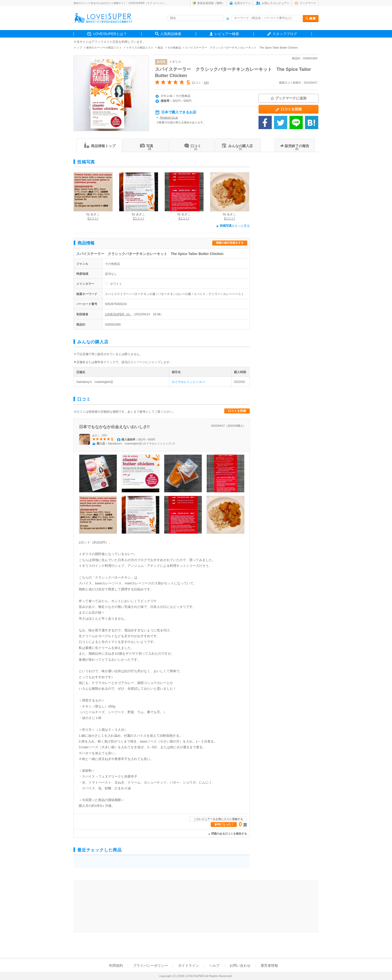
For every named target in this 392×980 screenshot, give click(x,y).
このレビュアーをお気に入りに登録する (218, 819)
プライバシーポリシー (150, 965)
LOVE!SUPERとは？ (110, 34)
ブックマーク (308, 3)
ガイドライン (188, 965)
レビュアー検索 (227, 34)
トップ (78, 48)
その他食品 (174, 48)
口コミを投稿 (237, 411)
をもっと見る (233, 226)
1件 (206, 83)
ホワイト (116, 284)
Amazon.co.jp (169, 118)
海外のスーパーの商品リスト (104, 48)
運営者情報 (269, 965)
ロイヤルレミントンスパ (188, 382)
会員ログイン (242, 3)
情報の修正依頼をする (230, 243)
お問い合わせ (240, 965)
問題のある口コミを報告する (229, 834)
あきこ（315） (101, 435)
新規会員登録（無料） (211, 3)
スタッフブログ (285, 34)
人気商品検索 (171, 34)
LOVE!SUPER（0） (118, 314)
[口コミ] (93, 218)
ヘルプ (214, 965)
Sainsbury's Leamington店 (95, 382)
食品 (160, 48)
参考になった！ (224, 824)
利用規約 (116, 965)
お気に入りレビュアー (275, 3)
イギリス (175, 62)
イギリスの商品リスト (140, 48)
